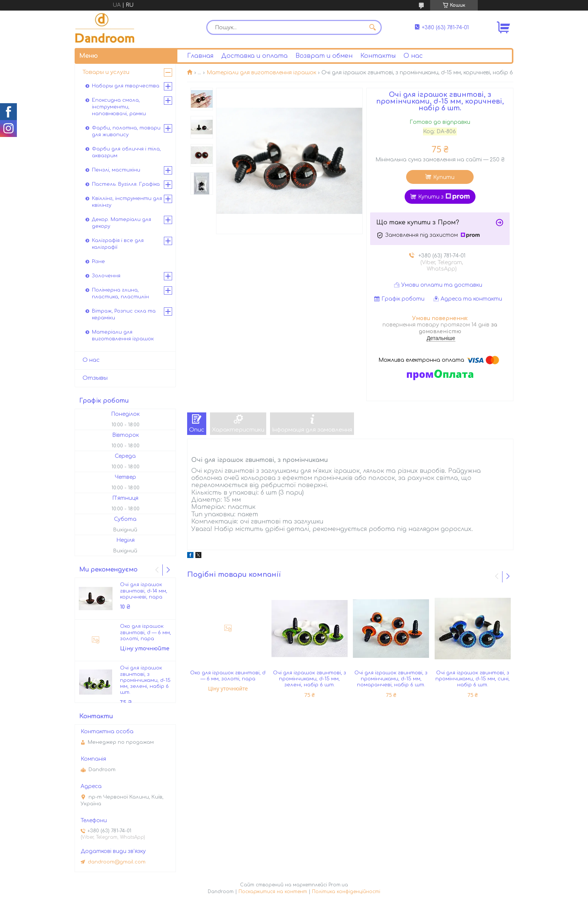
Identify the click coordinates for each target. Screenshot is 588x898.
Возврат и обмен (324, 56)
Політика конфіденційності (346, 892)
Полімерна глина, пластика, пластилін (120, 293)
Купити (444, 177)
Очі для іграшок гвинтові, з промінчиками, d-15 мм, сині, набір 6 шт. (472, 679)
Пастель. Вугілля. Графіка (126, 184)
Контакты (378, 56)
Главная (200, 56)
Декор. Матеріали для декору (121, 223)
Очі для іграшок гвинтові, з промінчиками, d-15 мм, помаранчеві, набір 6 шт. (391, 679)
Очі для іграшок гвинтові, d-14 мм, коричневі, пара (144, 591)
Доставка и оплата (254, 56)
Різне (98, 262)
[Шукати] (372, 27)
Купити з (444, 197)
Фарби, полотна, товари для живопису (126, 131)
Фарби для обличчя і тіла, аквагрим (126, 152)
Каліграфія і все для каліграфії (118, 244)
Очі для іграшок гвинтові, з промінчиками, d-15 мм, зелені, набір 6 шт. (310, 679)
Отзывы (95, 378)
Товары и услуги (106, 72)
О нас (413, 56)
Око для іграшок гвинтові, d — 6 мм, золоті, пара (228, 676)
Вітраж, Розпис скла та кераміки (124, 314)
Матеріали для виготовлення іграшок (261, 73)
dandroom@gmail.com (117, 862)
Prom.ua (338, 885)
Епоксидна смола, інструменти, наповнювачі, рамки (119, 107)
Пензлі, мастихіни (116, 170)
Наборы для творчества (126, 86)
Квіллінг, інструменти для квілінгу (127, 202)
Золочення (106, 276)
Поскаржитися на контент (273, 892)
